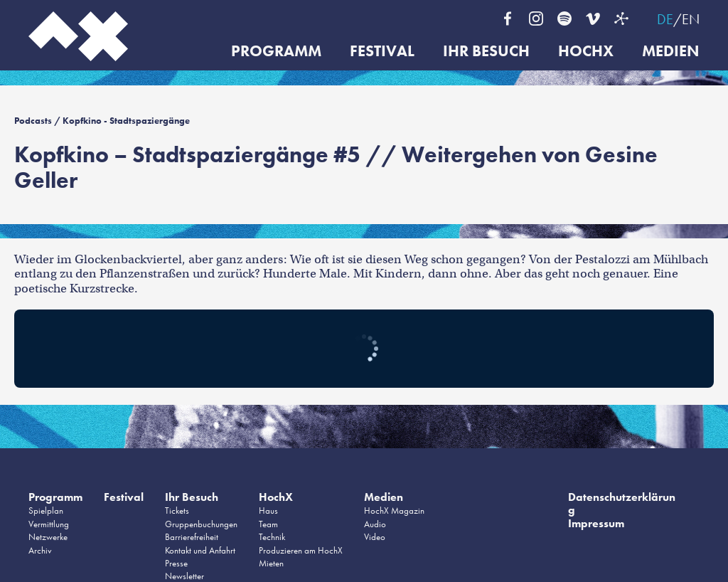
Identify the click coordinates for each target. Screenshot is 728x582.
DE (665, 19)
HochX (586, 52)
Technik (272, 537)
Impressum (596, 523)
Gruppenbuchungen (201, 524)
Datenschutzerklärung (622, 503)
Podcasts (33, 121)
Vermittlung (49, 524)
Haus (268, 510)
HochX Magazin (394, 510)
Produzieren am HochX (301, 550)
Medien (671, 52)
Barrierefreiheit (192, 537)
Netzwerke (48, 537)
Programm (276, 52)
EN (691, 19)
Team (268, 524)
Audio (375, 524)
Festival (382, 52)
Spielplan (46, 510)
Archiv (40, 550)
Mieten (271, 563)
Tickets (177, 510)
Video (375, 537)
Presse (176, 563)
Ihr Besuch (486, 52)
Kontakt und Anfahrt (200, 550)
